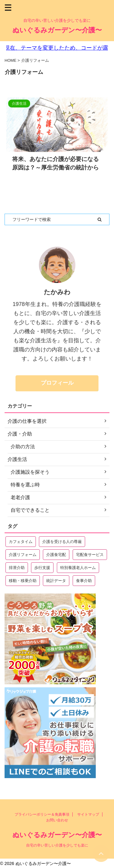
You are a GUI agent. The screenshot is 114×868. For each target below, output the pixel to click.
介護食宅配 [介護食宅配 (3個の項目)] (56, 555)
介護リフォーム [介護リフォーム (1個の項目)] (23, 555)
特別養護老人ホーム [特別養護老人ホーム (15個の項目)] (78, 568)
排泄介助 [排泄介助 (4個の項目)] (17, 568)
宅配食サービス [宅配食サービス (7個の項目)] (90, 555)
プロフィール (57, 383)
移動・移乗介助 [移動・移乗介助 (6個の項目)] (23, 581)
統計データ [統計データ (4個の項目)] (56, 581)
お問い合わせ (57, 820)
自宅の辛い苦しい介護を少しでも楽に (57, 845)
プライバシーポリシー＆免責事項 (42, 814)
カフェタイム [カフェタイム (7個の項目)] (21, 542)
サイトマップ (88, 814)
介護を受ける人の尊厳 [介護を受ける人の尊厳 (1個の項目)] (62, 542)
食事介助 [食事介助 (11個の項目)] (84, 581)
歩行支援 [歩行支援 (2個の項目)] (42, 568)
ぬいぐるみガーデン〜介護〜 (57, 30)
